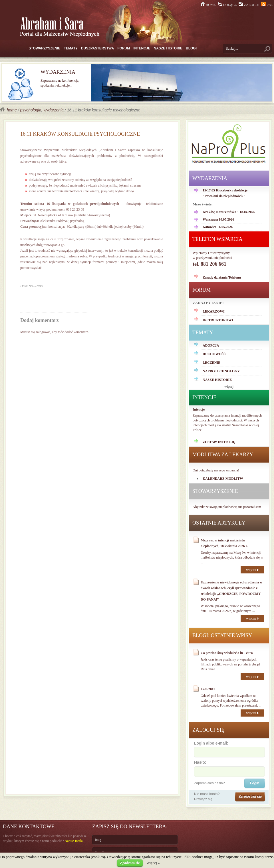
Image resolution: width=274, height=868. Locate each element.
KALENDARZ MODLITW (223, 479)
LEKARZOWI (214, 311)
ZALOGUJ (249, 5)
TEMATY (71, 48)
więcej (229, 387)
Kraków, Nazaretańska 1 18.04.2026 (229, 212)
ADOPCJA (211, 345)
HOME (208, 5)
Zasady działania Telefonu (222, 277)
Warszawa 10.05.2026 (218, 219)
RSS (267, 5)
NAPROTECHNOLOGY (221, 371)
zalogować (43, 332)
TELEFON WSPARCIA (217, 239)
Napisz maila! (74, 841)
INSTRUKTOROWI (218, 320)
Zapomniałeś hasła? (209, 783)
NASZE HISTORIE (168, 48)
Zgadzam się (130, 863)
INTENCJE (142, 48)
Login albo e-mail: (229, 749)
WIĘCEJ (252, 570)
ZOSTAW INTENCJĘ (219, 442)
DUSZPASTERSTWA (97, 48)
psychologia (31, 110)
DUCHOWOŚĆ (214, 354)
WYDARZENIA (210, 178)
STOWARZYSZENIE (45, 48)
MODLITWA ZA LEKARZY (223, 455)
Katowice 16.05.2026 (218, 227)
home (9, 110)
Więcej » (153, 863)
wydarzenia (54, 110)
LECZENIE (211, 363)
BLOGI (191, 48)
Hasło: (229, 768)
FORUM (124, 48)
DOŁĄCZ (228, 5)
